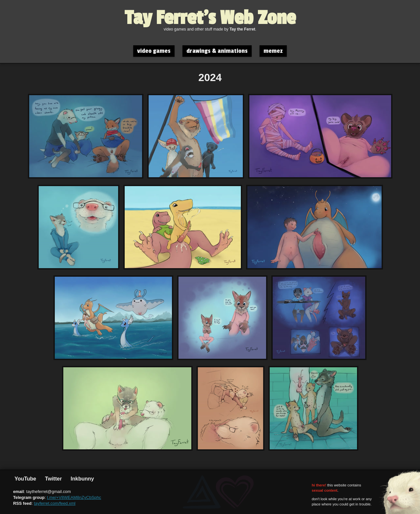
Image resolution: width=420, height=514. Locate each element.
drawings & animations (217, 51)
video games (154, 51)
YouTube (25, 479)
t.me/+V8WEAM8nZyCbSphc (74, 497)
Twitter (53, 479)
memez (273, 51)
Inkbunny (82, 479)
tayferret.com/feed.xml (55, 503)
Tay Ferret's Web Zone (210, 18)
